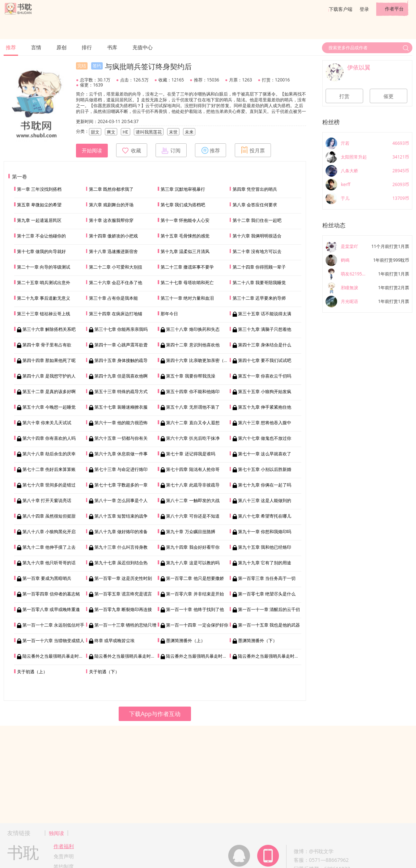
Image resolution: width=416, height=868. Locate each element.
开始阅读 (92, 151)
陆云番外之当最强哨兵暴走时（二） (129, 656)
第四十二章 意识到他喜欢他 (193, 345)
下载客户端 (341, 9)
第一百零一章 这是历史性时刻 (123, 578)
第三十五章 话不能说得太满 (265, 314)
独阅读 (56, 833)
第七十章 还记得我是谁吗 (190, 454)
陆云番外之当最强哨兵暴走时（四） (273, 656)
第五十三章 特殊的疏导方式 (121, 391)
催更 (389, 96)
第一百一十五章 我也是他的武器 (269, 625)
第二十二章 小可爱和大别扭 (116, 267)
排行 (87, 47)
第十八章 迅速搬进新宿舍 (113, 251)
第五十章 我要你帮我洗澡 (190, 376)
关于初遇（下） (104, 672)
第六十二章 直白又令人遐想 (193, 423)
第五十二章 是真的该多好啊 (49, 391)
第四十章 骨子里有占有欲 (47, 345)
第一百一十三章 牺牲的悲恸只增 (125, 625)
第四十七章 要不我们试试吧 (265, 360)
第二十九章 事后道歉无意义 (44, 298)
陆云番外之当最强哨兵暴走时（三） (201, 656)
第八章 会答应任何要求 (255, 205)
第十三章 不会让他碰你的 (41, 236)
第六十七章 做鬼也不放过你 (265, 438)
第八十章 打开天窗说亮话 (47, 500)
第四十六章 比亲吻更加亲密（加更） (201, 360)
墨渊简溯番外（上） (186, 641)
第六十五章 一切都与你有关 (121, 438)
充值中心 (143, 47)
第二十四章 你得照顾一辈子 (259, 267)
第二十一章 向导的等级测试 (44, 267)
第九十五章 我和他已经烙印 (265, 547)
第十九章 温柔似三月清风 (185, 251)
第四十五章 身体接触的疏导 (121, 360)
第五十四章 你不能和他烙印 (193, 391)
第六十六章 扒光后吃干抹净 (193, 438)
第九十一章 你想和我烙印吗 (265, 532)
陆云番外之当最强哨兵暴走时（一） (57, 656)
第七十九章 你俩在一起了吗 (265, 485)
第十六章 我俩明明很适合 (257, 236)
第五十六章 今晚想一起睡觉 (49, 407)
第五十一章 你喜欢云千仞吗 (265, 376)
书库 (112, 47)
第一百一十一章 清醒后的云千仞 (269, 609)
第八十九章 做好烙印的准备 (121, 532)
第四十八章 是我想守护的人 (49, 376)
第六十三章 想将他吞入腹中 (265, 423)
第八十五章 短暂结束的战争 (121, 516)
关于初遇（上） (32, 672)
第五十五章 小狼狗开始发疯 (265, 391)
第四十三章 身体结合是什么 (265, 345)
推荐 (11, 47)
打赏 (344, 96)
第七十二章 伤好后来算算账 (49, 469)
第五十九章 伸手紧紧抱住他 (265, 407)
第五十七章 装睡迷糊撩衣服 (121, 407)
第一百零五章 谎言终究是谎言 (123, 594)
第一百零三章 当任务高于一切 (267, 578)
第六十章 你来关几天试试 (47, 423)
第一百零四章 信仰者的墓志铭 (51, 594)
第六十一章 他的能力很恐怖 (121, 423)
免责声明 (64, 856)
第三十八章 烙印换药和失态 (193, 329)
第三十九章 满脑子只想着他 (265, 329)
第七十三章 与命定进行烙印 (121, 469)
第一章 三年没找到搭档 (39, 189)
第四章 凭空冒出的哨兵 (255, 189)
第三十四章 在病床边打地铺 (116, 314)
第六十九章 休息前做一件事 (121, 454)
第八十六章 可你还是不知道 (193, 516)
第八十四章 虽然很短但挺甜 (49, 516)
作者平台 (394, 9)
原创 (61, 47)
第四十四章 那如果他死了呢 (49, 360)
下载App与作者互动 (155, 714)
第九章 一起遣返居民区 (39, 220)
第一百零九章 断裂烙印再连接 (123, 609)
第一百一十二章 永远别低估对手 (53, 625)
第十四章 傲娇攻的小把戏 (113, 236)
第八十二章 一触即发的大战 (193, 500)
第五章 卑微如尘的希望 (39, 205)
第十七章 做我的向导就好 (41, 251)
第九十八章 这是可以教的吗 (193, 563)
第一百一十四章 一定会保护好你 (197, 625)
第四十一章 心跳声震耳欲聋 (121, 345)
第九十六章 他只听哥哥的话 (49, 563)
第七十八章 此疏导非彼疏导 (193, 485)
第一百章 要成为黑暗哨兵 (47, 578)
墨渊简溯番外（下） (258, 641)
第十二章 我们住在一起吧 (257, 220)
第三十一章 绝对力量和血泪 (187, 298)
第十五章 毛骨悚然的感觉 (185, 236)
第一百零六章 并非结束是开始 (195, 594)
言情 (36, 47)
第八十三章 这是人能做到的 (265, 500)
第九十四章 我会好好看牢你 (193, 547)
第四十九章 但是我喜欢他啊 (121, 376)
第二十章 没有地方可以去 (257, 251)
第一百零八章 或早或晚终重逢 (51, 609)
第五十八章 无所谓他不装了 (193, 407)
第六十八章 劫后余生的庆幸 (49, 454)
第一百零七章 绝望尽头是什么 (267, 594)
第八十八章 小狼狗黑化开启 (49, 532)
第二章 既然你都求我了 (111, 189)
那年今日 (169, 314)
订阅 (171, 150)
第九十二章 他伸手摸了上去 (49, 547)
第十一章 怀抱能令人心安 (185, 220)
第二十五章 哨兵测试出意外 (44, 283)
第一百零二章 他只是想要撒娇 (195, 578)
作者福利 (64, 846)
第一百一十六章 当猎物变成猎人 (53, 641)
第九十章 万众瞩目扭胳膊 (190, 532)
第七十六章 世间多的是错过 (49, 485)
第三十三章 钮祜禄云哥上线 (44, 314)
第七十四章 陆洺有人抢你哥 (193, 469)
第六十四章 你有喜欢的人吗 (49, 438)
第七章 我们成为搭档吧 (183, 205)
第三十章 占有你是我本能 (113, 298)
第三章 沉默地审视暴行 (183, 189)
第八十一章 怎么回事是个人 (121, 500)
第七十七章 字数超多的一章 (121, 485)
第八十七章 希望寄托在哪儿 (265, 516)
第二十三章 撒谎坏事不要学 (187, 267)
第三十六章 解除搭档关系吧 (49, 329)
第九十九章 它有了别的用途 (265, 563)
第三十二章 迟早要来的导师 (259, 298)
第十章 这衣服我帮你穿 (111, 220)
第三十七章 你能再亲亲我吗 (121, 329)
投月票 (253, 150)
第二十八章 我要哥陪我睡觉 (259, 283)
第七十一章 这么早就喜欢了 (265, 454)
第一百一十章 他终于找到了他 (195, 609)
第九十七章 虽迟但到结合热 (121, 563)
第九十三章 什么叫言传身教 (121, 547)
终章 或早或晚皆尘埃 (114, 641)
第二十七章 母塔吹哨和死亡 (187, 283)
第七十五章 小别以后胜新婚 (265, 469)
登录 (364, 9)
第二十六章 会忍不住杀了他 (116, 283)
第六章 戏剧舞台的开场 (111, 205)
